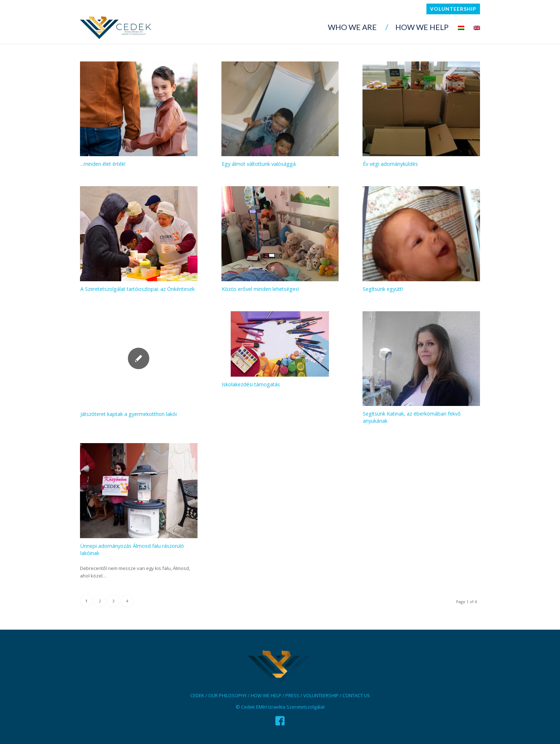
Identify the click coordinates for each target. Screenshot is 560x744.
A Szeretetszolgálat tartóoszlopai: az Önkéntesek (137, 289)
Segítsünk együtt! (383, 289)
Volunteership (453, 9)
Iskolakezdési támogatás (251, 384)
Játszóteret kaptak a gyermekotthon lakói (129, 414)
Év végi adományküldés (390, 164)
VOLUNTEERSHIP (321, 695)
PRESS (292, 695)
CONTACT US (356, 695)
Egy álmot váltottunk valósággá (259, 164)
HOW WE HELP (266, 695)
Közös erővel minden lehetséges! (260, 289)
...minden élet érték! (103, 164)
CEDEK (197, 695)
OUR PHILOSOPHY (227, 695)
